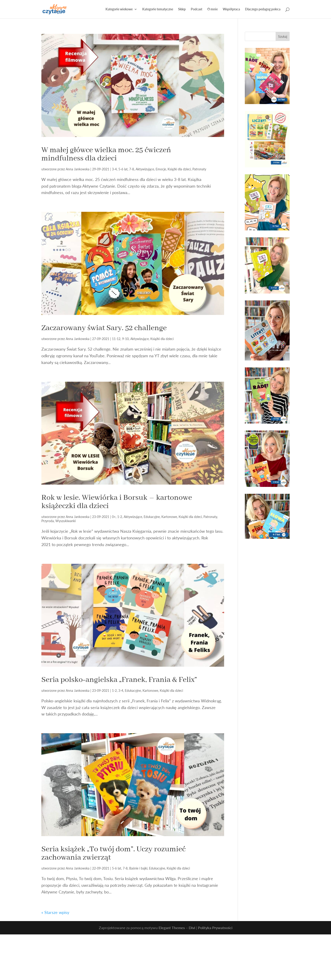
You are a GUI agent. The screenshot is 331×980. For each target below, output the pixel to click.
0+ (114, 517)
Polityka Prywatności (215, 928)
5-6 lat (123, 169)
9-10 (125, 339)
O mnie (213, 9)
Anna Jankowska (78, 169)
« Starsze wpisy (55, 912)
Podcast (197, 9)
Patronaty (199, 169)
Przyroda (48, 521)
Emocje (161, 169)
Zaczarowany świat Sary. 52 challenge (104, 328)
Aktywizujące (145, 169)
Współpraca (231, 9)
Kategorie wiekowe (119, 9)
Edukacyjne (152, 517)
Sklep (182, 9)
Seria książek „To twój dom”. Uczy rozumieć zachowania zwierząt (113, 853)
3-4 (114, 169)
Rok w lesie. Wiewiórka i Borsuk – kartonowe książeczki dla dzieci (117, 502)
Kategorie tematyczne (158, 9)
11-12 (116, 339)
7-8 (132, 169)
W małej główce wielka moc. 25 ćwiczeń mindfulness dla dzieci (106, 154)
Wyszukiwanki (66, 521)
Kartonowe (169, 517)
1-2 (120, 517)
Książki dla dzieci (179, 169)
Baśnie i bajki (138, 868)
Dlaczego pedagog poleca (263, 9)
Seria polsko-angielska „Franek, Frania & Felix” (119, 680)
